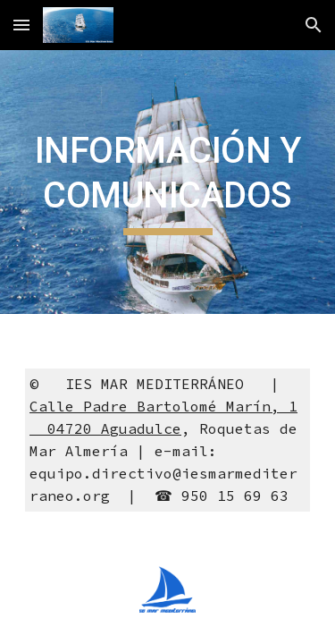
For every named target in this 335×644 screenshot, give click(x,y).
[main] (168, 182)
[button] (21, 25)
